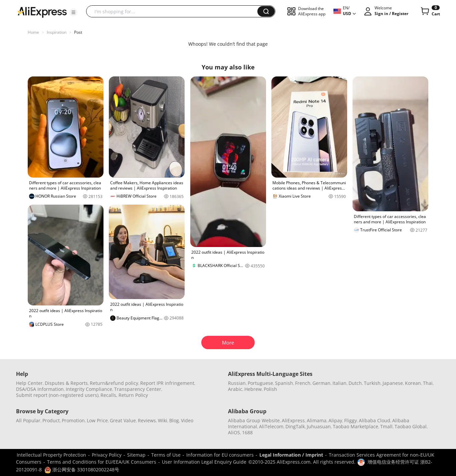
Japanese (393, 383)
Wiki (163, 420)
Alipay (335, 420)
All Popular (28, 420)
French (303, 383)
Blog (174, 420)
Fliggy (351, 420)
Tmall (386, 426)
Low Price (97, 420)
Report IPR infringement (167, 383)
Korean (413, 383)
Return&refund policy (114, 383)
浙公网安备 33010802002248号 (82, 469)
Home (33, 32)
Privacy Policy (107, 455)
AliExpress (293, 420)
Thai (428, 383)
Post (78, 32)
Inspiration (57, 32)
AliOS (234, 432)
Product (51, 420)
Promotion (73, 420)
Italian (339, 383)
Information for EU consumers (220, 455)
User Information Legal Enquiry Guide (204, 462)
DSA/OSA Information (40, 389)
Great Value (123, 420)
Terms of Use (166, 455)
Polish (270, 389)
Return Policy (133, 395)
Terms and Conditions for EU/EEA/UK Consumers (102, 462)
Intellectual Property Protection (51, 455)
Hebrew (253, 389)
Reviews (147, 420)
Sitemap (136, 455)
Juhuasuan (319, 426)
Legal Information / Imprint (291, 455)
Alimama (317, 420)
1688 (247, 432)
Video (187, 420)
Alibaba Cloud (375, 420)
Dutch (355, 383)
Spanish (284, 383)
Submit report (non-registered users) (57, 395)
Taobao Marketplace (356, 426)
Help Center (29, 383)
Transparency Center (138, 389)
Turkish (372, 383)
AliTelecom (271, 426)
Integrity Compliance (89, 389)
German (321, 383)
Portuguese (260, 383)
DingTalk (295, 426)
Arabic (235, 389)
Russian (237, 383)
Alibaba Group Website (254, 420)
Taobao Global (411, 426)
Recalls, (109, 395)
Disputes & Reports (66, 383)
